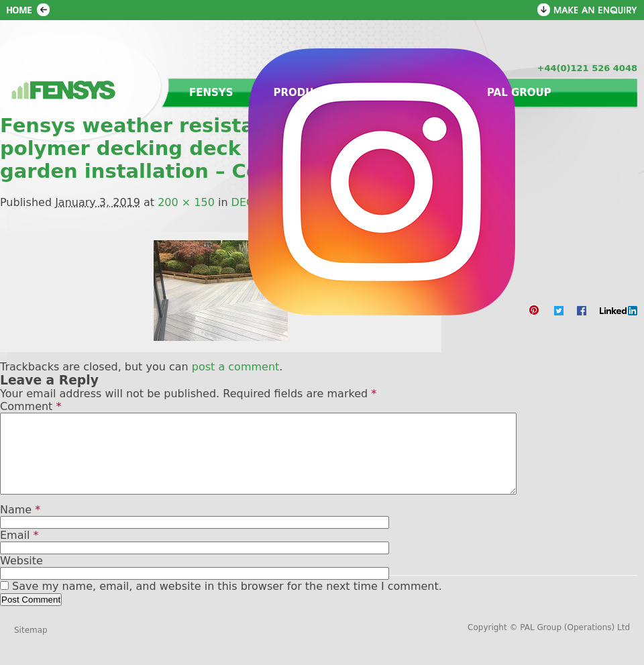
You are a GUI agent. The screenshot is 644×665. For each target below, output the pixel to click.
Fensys (211, 93)
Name (20, 526)
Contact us (411, 93)
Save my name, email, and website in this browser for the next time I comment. (227, 602)
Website (21, 577)
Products (305, 93)
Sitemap (31, 646)
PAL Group (519, 93)
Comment (31, 406)
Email (19, 551)
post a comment (236, 367)
